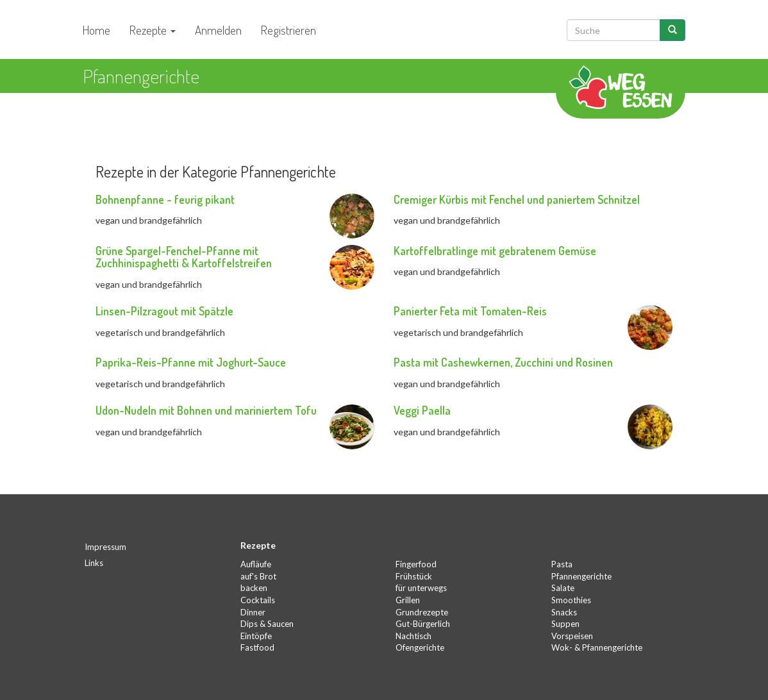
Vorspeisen (572, 636)
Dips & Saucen (267, 624)
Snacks (564, 612)
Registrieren (288, 30)
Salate (563, 588)
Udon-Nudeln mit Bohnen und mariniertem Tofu (206, 410)
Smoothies (571, 600)
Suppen (565, 624)
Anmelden (218, 30)
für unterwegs (421, 588)
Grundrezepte (422, 612)
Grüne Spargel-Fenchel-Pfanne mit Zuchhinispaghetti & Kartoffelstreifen (184, 257)
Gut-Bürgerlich (423, 624)
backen (254, 588)
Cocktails (258, 600)
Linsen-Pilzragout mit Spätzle (164, 311)
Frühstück (414, 576)
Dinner (253, 612)
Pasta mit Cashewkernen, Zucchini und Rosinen (503, 362)
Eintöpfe (256, 636)
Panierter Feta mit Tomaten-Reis (470, 311)
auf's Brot (258, 576)
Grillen (408, 600)
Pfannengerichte (581, 576)
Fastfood (257, 647)
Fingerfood (416, 564)
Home (96, 30)
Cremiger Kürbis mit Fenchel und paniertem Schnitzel (517, 199)
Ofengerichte (420, 647)
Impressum (105, 547)
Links (94, 563)
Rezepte (153, 30)
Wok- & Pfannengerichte (597, 647)
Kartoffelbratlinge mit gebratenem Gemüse (495, 251)
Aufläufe (256, 564)
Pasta (562, 564)
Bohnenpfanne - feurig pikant (165, 199)
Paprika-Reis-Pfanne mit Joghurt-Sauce (191, 362)
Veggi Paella (422, 410)
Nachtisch (413, 636)
